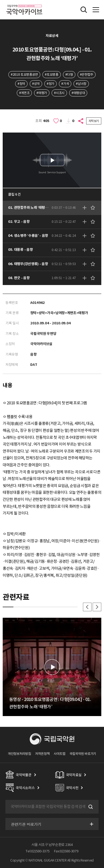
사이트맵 (60, 754)
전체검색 (84, 10)
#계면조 (24, 93)
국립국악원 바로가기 (83, 754)
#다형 (69, 74)
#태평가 (42, 93)
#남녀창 (81, 84)
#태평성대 (78, 93)
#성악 (36, 84)
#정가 (51, 84)
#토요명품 (51, 74)
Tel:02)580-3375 (38, 851)
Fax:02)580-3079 (66, 851)
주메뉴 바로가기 (0, 0)
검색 (90, 807)
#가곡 (65, 84)
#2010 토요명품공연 (24, 74)
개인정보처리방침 (19, 754)
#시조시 (59, 93)
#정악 (21, 84)
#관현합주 (87, 74)
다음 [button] (97, 607)
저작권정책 (42, 754)
